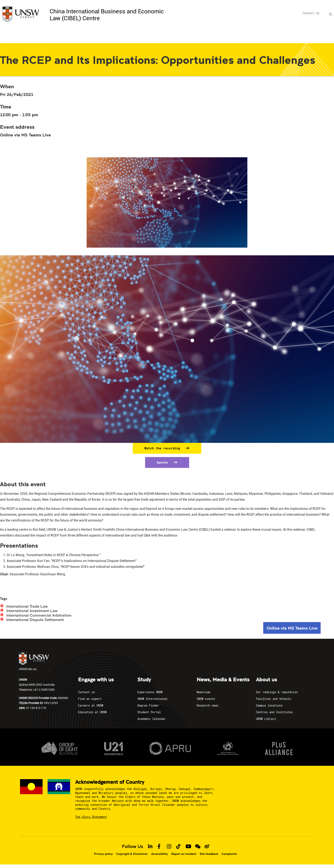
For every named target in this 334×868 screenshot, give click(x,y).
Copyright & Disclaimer (132, 854)
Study (144, 680)
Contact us (86, 692)
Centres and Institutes (274, 712)
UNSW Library (266, 719)
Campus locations (269, 705)
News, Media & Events (223, 680)
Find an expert (90, 699)
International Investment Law (32, 611)
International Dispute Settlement (35, 620)
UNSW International (152, 699)
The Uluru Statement (91, 817)
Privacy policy (103, 854)
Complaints (229, 854)
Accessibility (159, 854)
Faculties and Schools (273, 699)
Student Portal (149, 712)
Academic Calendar (152, 719)
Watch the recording (163, 448)
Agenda (163, 462)
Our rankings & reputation (277, 692)
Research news (207, 705)
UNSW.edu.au (34, 661)
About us (266, 680)
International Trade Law (27, 606)
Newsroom (203, 692)
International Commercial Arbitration (39, 615)
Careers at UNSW (91, 705)
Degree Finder (148, 705)
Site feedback (209, 854)
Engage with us (96, 680)
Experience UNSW (150, 692)
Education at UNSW (92, 712)
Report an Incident (184, 854)
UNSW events (206, 699)
